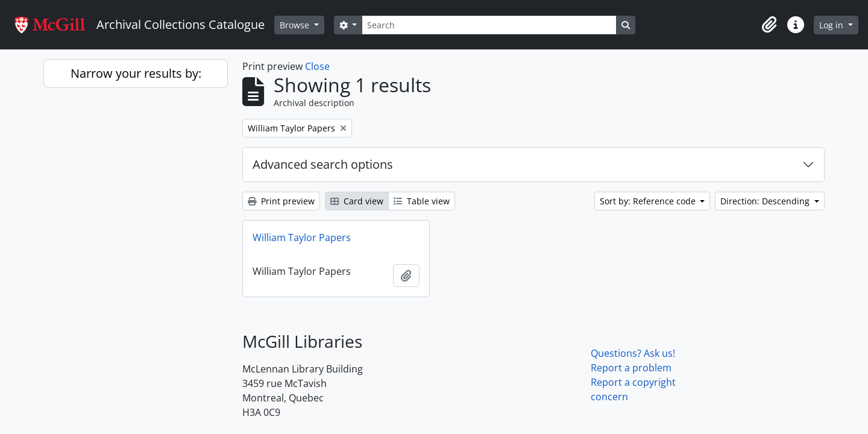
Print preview (281, 201)
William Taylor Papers (302, 237)
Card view (357, 201)
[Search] (489, 25)
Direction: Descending (766, 201)
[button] (769, 25)
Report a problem (631, 368)
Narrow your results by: (136, 73)
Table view (422, 201)
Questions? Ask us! (633, 353)
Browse (296, 25)
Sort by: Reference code (649, 201)
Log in (832, 25)
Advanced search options (323, 164)
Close (317, 66)
